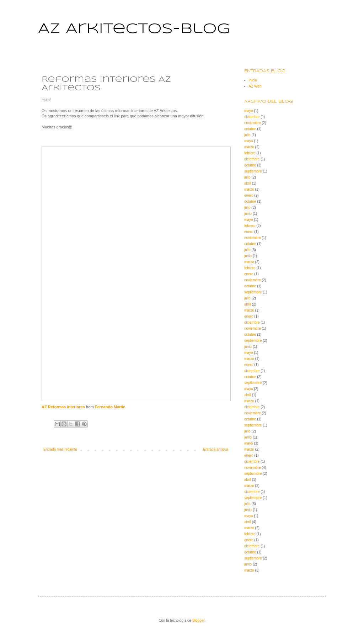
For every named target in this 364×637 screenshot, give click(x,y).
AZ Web (255, 86)
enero (249, 195)
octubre (250, 129)
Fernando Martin (110, 407)
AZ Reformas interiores (63, 407)
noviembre (253, 123)
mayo (248, 111)
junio (248, 214)
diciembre (252, 117)
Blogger (198, 620)
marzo (249, 147)
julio (247, 135)
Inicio (253, 80)
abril (248, 183)
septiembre (253, 171)
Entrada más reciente (60, 449)
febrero (250, 153)
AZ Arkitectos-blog (134, 29)
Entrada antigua (216, 449)
